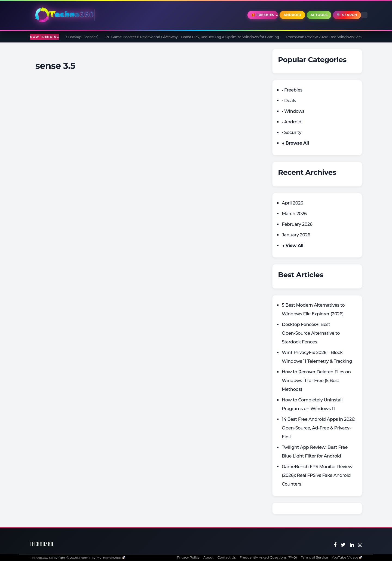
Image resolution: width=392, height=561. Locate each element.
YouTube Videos (347, 557)
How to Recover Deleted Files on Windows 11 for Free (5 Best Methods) (316, 381)
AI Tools (319, 15)
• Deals (289, 101)
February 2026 (297, 224)
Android (292, 15)
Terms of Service (314, 557)
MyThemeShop (111, 558)
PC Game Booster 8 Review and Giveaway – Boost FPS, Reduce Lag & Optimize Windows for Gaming (194, 37)
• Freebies (292, 90)
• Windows (293, 111)
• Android (292, 122)
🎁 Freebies (263, 15)
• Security (292, 132)
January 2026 (296, 235)
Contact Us (227, 557)
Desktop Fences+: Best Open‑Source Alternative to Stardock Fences (311, 333)
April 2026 (292, 203)
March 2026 (294, 214)
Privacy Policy (188, 557)
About (209, 557)
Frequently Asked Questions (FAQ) (268, 557)
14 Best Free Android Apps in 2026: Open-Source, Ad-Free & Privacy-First (318, 428)
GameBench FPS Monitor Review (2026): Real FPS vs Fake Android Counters (317, 475)
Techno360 (42, 544)
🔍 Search (347, 15)
